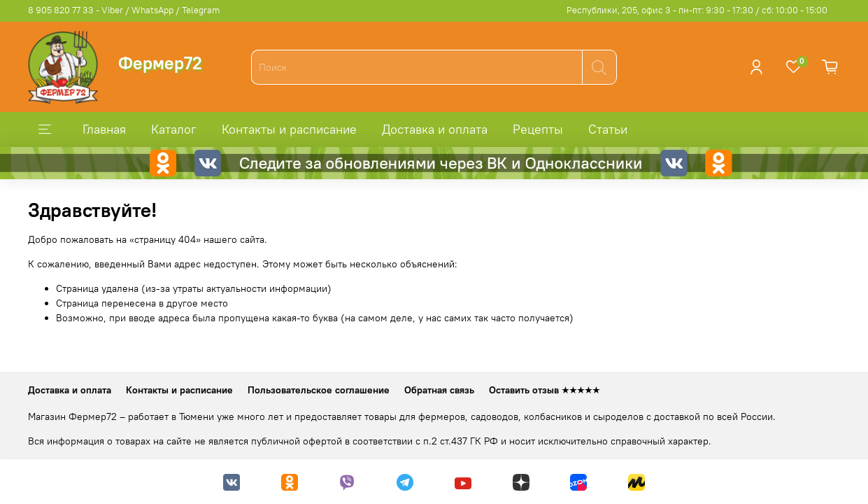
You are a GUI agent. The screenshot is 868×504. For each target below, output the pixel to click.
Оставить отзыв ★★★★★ (545, 390)
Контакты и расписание (289, 129)
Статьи (608, 129)
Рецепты (538, 129)
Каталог (174, 129)
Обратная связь (439, 390)
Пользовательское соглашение (319, 390)
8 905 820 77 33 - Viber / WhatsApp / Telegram (124, 10)
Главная (104, 129)
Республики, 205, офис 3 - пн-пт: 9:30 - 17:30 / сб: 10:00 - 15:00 (697, 10)
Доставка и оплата (435, 129)
